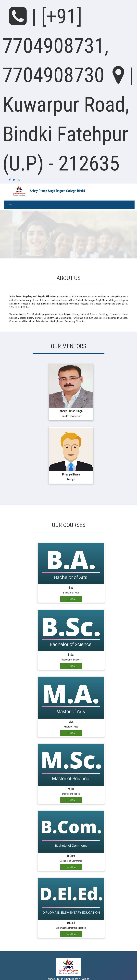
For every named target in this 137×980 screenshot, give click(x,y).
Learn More (71, 599)
